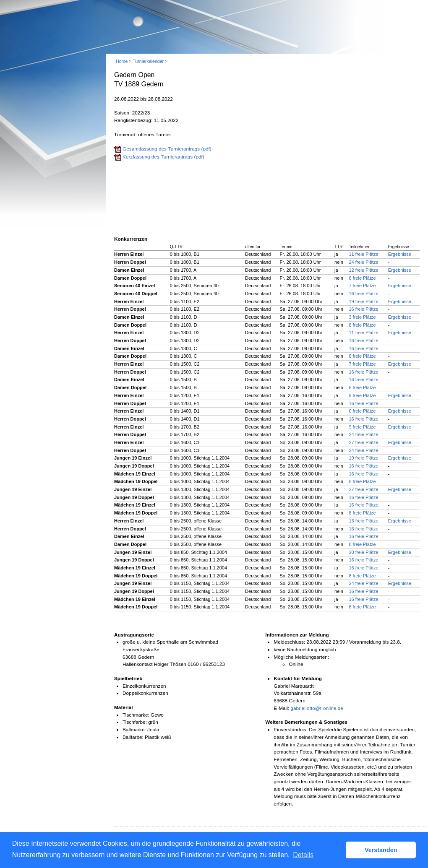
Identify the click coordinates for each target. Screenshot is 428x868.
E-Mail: (281, 708)
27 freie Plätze (363, 442)
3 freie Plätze (362, 317)
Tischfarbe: (135, 722)
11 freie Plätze (363, 254)
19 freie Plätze (363, 301)
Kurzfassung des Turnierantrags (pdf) (163, 157)
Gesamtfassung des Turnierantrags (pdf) (167, 149)
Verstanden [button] (381, 850)
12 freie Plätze (363, 270)
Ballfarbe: (133, 737)
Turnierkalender (148, 61)
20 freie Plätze (363, 552)
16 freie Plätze (363, 294)
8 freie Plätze (362, 278)
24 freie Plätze (363, 262)
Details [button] (303, 855)
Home (122, 61)
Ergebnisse (400, 254)
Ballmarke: (134, 730)
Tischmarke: (136, 715)
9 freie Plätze (362, 395)
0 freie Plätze (362, 411)
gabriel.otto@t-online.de (317, 708)
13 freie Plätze (363, 521)
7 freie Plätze (362, 286)
